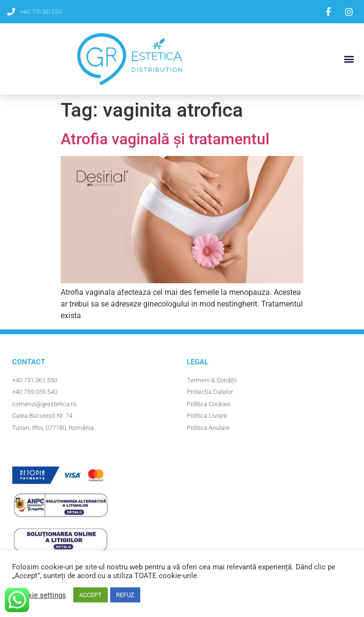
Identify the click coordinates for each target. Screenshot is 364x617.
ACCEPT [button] (91, 595)
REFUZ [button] (125, 595)
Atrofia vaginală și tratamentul (165, 139)
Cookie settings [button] (40, 595)
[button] (349, 59)
